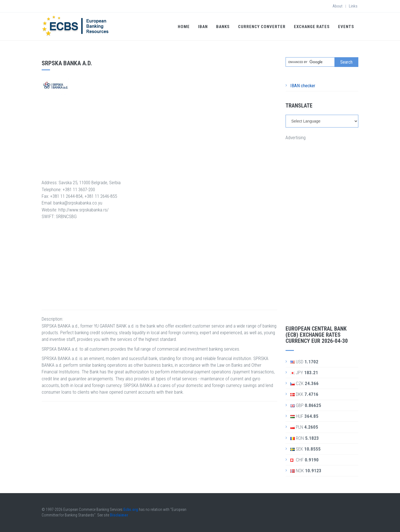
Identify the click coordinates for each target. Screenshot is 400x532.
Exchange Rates (312, 27)
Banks (223, 27)
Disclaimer (119, 515)
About (337, 6)
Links (353, 6)
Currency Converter (262, 27)
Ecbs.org (131, 509)
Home (184, 27)
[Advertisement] (159, 134)
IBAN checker (303, 86)
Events (346, 27)
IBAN (203, 27)
